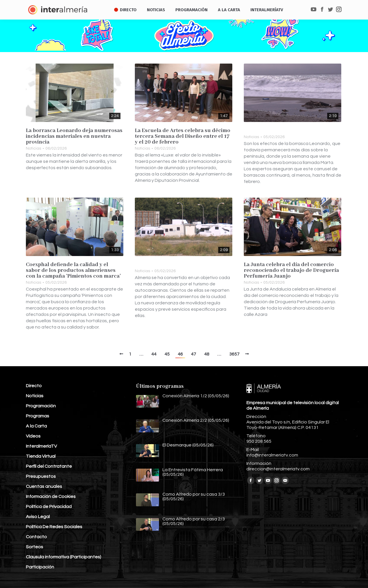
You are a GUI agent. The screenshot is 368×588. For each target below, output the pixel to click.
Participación (40, 567)
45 (167, 354)
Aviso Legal (38, 517)
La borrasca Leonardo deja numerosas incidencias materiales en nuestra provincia (74, 136)
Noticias (33, 148)
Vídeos (33, 436)
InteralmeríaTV (41, 446)
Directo (34, 386)
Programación (41, 406)
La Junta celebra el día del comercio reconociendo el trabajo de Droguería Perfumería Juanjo (291, 270)
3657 (234, 354)
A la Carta (36, 426)
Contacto (36, 537)
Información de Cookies (51, 497)
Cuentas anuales (44, 486)
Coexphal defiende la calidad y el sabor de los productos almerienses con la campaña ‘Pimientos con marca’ (73, 270)
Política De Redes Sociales (54, 527)
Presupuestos (41, 476)
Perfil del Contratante (49, 466)
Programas (38, 416)
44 (154, 354)
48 (207, 354)
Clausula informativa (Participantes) (64, 557)
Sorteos (34, 547)
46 (180, 354)
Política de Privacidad (49, 507)
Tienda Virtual (41, 456)
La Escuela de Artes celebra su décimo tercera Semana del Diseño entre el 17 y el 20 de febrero (183, 136)
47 (193, 354)
